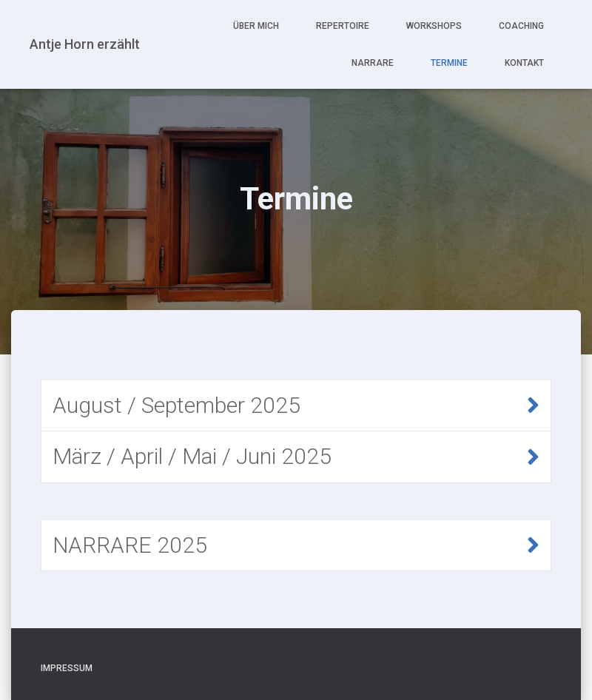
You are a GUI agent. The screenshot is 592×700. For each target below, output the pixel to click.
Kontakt (524, 63)
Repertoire (343, 26)
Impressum (67, 668)
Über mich (256, 26)
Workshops (434, 26)
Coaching (521, 26)
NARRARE (373, 63)
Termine (449, 63)
